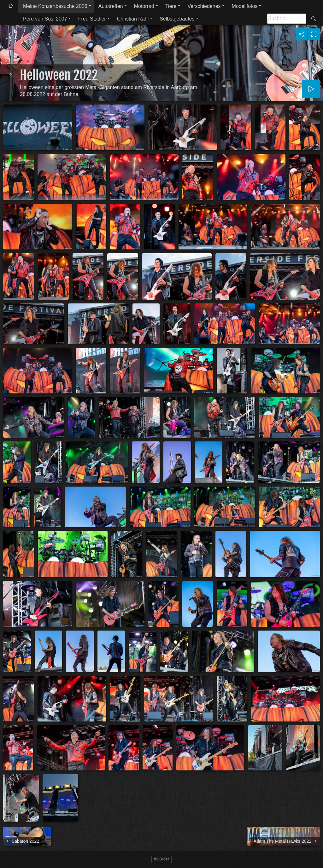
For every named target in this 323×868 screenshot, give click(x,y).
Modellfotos (245, 6)
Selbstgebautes (177, 19)
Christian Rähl (133, 19)
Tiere (171, 6)
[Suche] (287, 19)
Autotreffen (111, 6)
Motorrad (144, 6)
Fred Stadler (92, 19)
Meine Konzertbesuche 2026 (55, 6)
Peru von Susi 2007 (45, 19)
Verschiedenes (204, 6)
